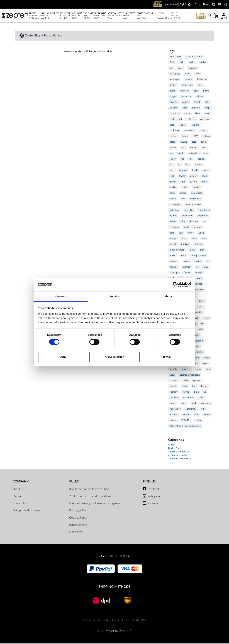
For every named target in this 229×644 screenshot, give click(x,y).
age (171, 69)
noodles (174, 267)
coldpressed (176, 120)
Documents (76, 532)
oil (197, 267)
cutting (173, 137)
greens (173, 182)
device (184, 142)
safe (201, 330)
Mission (17, 497)
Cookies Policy (78, 518)
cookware (175, 131)
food (172, 171)
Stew (172, 375)
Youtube (153, 504)
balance (188, 80)
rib (203, 324)
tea (194, 387)
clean (198, 114)
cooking (195, 125)
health (185, 188)
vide (203, 410)
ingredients (204, 211)
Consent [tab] (61, 296)
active (203, 63)
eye (206, 154)
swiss (185, 381)
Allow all (166, 357)
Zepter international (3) (180, 459)
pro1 (201, 307)
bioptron (185, 91)
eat (171, 154)
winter (186, 415)
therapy (174, 392)
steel (208, 370)
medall (173, 245)
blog (196, 91)
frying (182, 177)
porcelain (199, 290)
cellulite (174, 108)
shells (197, 347)
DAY (195, 137)
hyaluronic (195, 199)
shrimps (199, 353)
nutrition (187, 267)
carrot (197, 103)
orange (199, 273)
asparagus (175, 80)
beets (172, 91)
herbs (172, 194)
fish (171, 165)
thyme (186, 392)
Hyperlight (175, 205)
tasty (185, 387)
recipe (207, 319)
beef (200, 86)
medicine (198, 245)
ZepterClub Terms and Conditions (90, 497)
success (174, 381)
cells (207, 103)
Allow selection (114, 357)
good (204, 177)
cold (207, 114)
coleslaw (204, 120)
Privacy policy (78, 511)
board (206, 91)
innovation (187, 216)
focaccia (199, 165)
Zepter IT (126, 631)
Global (171, 445)
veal (194, 404)
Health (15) (174, 449)
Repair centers (78, 525)
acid (182, 63)
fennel (201, 159)
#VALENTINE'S (194, 57)
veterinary (191, 410)
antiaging (193, 69)
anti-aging (175, 74)
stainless (186, 370)
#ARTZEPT (175, 57)
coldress (191, 120)
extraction (194, 154)
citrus (187, 114)
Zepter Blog (33, 36)
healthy (197, 188)
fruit (172, 177)
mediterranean (177, 250)
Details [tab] (114, 296)
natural (187, 262)
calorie (199, 97)
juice (183, 222)
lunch (201, 233)
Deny (63, 357)
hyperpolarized (193, 205)
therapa (204, 387)
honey (173, 199)
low (181, 233)
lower (191, 233)
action (192, 63)
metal (192, 250)
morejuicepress (199, 256)
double (194, 148)
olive (206, 267)
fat (182, 159)
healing (173, 188)
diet (194, 142)
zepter (198, 421)
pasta (199, 279)
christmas (175, 114)
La (204, 222)
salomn (195, 336)
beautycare (187, 86)
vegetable (206, 404)
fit (179, 165)
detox (172, 142)
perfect (198, 284)
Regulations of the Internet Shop (89, 490)
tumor (173, 404)
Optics (187, 273)
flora (188, 165)
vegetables (175, 410)
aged (181, 69)
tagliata (173, 387)
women (207, 415)
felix (191, 159)
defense (207, 137)
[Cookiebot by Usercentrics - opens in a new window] (175, 285)
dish (183, 148)
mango (173, 239)
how (183, 199)
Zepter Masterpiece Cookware (185, 427)
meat (204, 239)
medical (185, 245)
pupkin (199, 313)
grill (183, 182)
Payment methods (115, 557)
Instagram (154, 497)
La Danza (174, 228)
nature (198, 262)
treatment (188, 398)
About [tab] (168, 296)
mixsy (173, 256)
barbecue (202, 80)
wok (196, 415)
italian (173, 222)
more (183, 256)
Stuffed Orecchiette (190, 375)
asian (198, 74)
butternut (186, 97)
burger (173, 97)
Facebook (154, 490)
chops (208, 108)
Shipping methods (114, 587)
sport (206, 364)
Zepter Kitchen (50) (178, 456)
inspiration (203, 216)
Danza (185, 137)
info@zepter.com (111, 621)
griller (205, 182)
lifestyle (198, 228)
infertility (189, 211)
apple (187, 74)
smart (207, 358)
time (196, 392)
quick (196, 319)
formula (183, 171)
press (202, 301)
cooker (183, 125)
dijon (203, 142)
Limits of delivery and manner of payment (95, 504)
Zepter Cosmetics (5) (179, 452)
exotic (181, 154)
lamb (186, 228)
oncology (174, 273)
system (197, 381)
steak (198, 370)
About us (18, 490)
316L (172, 63)
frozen (206, 171)
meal (194, 239)
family (173, 159)
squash (173, 370)
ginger (193, 177)
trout (201, 398)
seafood (199, 341)
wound (173, 421)
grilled (193, 182)
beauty (173, 86)
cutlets (203, 131)
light (172, 233)
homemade (197, 194)
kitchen (194, 222)
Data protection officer (27, 511)
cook (172, 125)
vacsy (184, 404)
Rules (74, 482)
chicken (196, 108)
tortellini (174, 398)
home (183, 194)
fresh (195, 171)
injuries (173, 216)
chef (185, 108)
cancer (186, 103)
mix (202, 250)
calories (173, 103)
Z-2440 (185, 421)
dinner (173, 148)
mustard (174, 262)
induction (174, 211)
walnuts (174, 415)
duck (204, 148)
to (205, 392)
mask (184, 239)
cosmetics (190, 131)
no (208, 262)
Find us (149, 482)
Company (21, 482)
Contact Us (20, 504)
